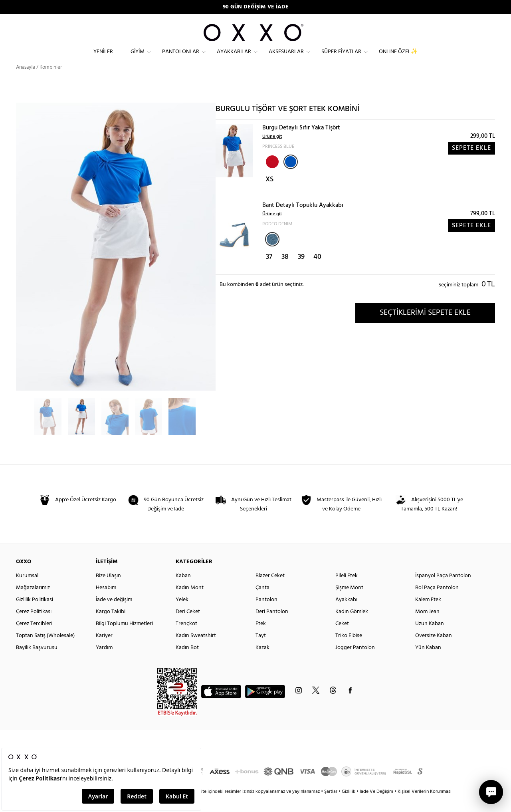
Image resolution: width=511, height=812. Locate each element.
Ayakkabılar (234, 58)
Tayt (261, 650)
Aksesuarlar (286, 58)
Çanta (262, 602)
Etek (261, 638)
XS (269, 194)
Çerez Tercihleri (34, 638)
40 (317, 271)
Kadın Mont (190, 602)
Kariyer (104, 650)
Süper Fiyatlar (341, 58)
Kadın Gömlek (352, 626)
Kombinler (51, 82)
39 (301, 271)
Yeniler (103, 58)
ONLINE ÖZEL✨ (398, 58)
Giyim (138, 58)
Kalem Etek (428, 614)
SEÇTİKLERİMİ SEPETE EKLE (425, 327)
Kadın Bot (187, 662)
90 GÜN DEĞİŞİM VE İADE (256, 7)
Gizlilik (349, 806)
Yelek (182, 614)
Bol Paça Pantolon (437, 602)
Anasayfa (26, 82)
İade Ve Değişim (376, 806)
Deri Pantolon (272, 626)
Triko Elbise (349, 650)
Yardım (104, 662)
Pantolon (266, 614)
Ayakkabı (346, 614)
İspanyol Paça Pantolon (443, 590)
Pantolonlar (181, 58)
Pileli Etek (347, 590)
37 (269, 271)
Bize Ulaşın (108, 590)
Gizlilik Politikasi (35, 614)
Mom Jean (427, 626)
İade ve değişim (114, 614)
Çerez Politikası (34, 626)
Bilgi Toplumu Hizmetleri (124, 638)
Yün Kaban (428, 662)
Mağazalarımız (33, 602)
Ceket (342, 638)
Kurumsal (27, 590)
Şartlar (331, 806)
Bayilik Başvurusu (37, 662)
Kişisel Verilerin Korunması (425, 806)
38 (285, 271)
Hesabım (106, 602)
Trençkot (186, 638)
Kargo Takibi (111, 626)
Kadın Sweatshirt (196, 650)
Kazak (262, 662)
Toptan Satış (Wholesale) (45, 650)
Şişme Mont (349, 602)
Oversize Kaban (434, 650)
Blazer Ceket (270, 590)
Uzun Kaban (430, 638)
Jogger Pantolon (355, 662)
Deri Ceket (188, 626)
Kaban (183, 590)
